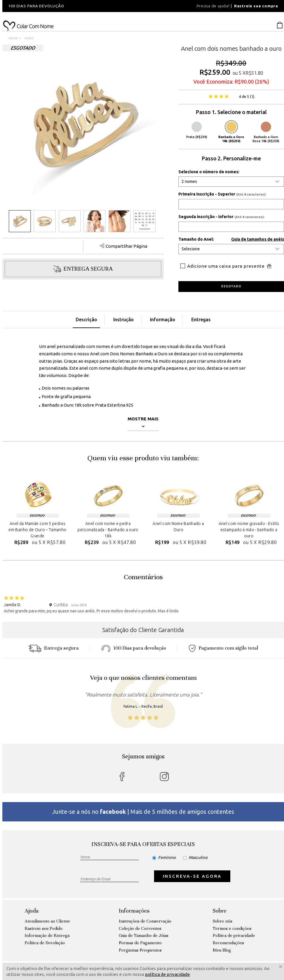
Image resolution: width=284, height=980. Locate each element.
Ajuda (32, 911)
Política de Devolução (45, 943)
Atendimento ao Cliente (47, 921)
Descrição (86, 320)
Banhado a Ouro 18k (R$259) (231, 132)
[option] (82, 6)
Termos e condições (232, 928)
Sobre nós (223, 921)
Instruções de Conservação (145, 921)
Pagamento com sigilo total (223, 648)
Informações (134, 911)
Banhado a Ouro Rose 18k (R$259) (266, 132)
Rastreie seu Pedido (44, 928)
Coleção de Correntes (140, 928)
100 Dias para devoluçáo (134, 648)
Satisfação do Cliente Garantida (143, 630)
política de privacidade (167, 974)
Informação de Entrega (47, 935)
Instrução (124, 320)
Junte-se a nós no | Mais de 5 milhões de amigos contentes (143, 812)
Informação (163, 320)
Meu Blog (222, 950)
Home (13, 38)
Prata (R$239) (197, 130)
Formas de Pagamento (140, 943)
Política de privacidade (234, 935)
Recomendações (228, 943)
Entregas (201, 320)
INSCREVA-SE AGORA (192, 876)
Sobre (220, 911)
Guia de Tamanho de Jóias (144, 935)
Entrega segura (53, 648)
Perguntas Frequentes (140, 950)
